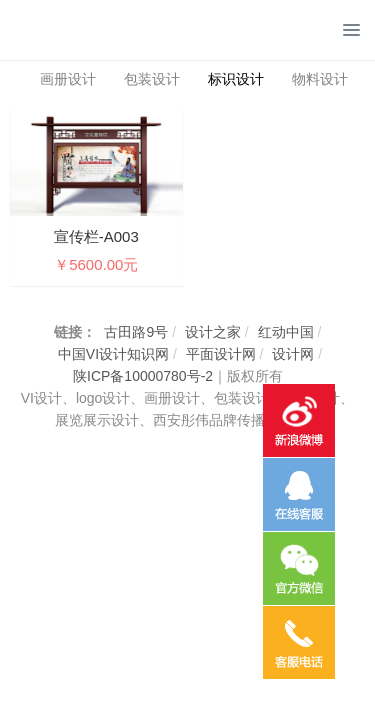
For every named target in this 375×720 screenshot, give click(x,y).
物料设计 (320, 79)
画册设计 (68, 79)
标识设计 (236, 79)
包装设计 (152, 79)
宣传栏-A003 (96, 236)
